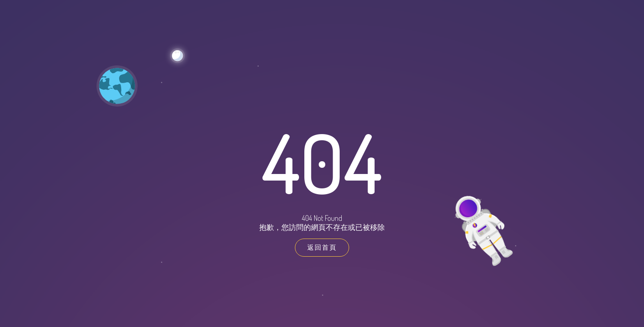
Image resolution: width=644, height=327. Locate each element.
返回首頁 (322, 247)
